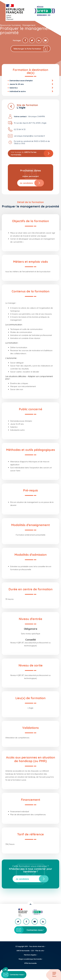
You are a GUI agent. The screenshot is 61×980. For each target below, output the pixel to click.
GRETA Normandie (23, 951)
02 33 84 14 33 (20, 129)
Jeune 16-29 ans (17, 84)
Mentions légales (30, 955)
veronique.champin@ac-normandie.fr (29, 136)
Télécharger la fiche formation (30, 49)
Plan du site (40, 951)
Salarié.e (14, 88)
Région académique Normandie (30, 959)
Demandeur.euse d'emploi (21, 81)
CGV (32, 951)
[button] (5, 970)
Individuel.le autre (18, 91)
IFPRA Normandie (30, 963)
